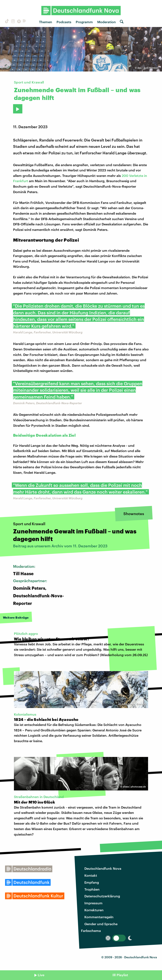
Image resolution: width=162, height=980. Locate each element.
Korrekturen (94, 910)
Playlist (122, 975)
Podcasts (64, 22)
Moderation (107, 22)
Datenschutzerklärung (102, 896)
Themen (46, 22)
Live (41, 975)
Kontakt (91, 875)
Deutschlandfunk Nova (103, 868)
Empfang (92, 882)
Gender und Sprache (101, 924)
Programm (84, 22)
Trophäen (92, 889)
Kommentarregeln (99, 917)
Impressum (93, 903)
